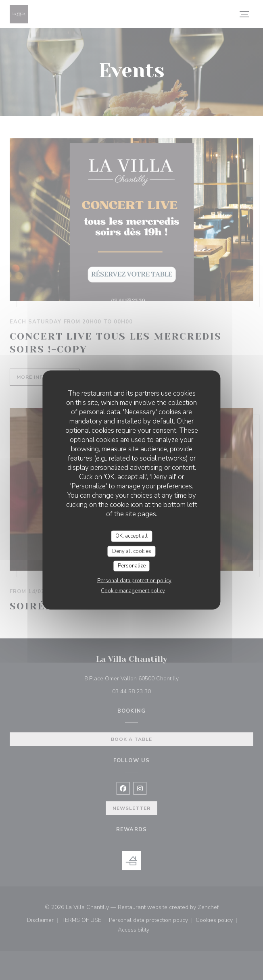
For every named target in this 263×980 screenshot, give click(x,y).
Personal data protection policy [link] (134, 580)
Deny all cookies (132, 551)
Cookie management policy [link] (133, 590)
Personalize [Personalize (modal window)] (132, 566)
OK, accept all (131, 536)
